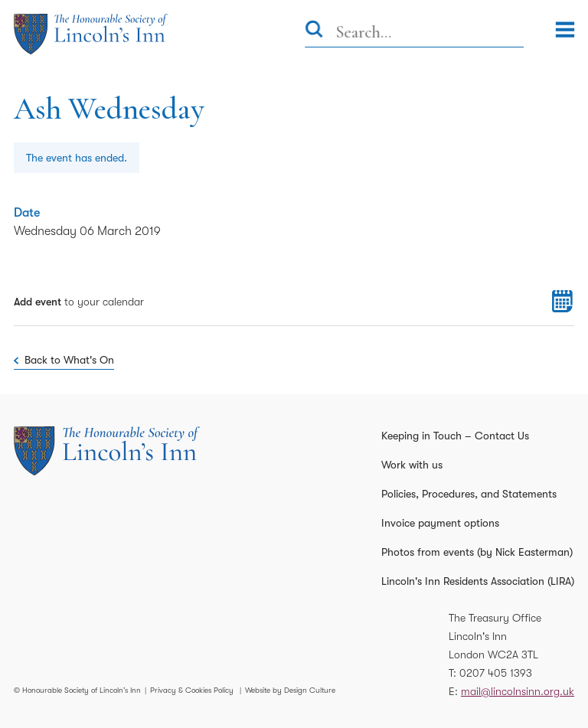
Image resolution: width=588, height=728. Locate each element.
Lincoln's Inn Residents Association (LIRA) (478, 581)
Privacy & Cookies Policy (192, 690)
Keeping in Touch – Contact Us (455, 436)
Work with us (412, 465)
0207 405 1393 (496, 673)
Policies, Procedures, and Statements (469, 494)
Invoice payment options (440, 523)
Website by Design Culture (290, 690)
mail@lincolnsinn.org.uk (518, 691)
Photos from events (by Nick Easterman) (477, 552)
